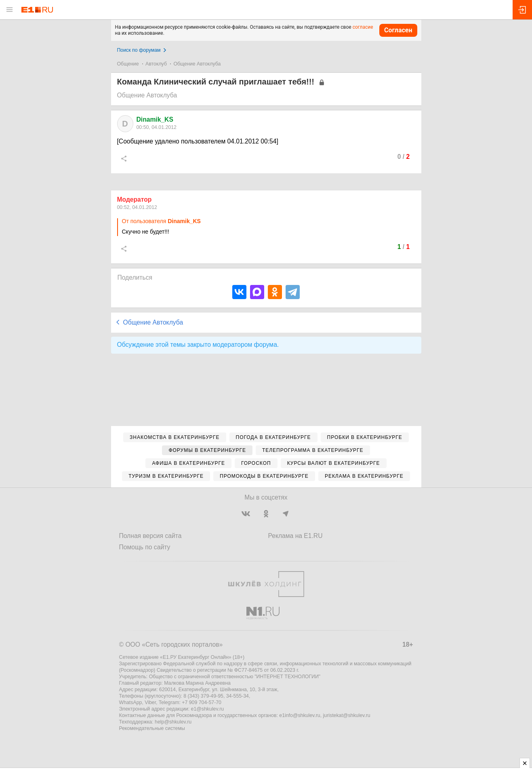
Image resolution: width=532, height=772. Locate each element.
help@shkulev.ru (173, 722)
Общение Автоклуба (197, 64)
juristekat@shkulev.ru (347, 715)
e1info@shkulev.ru (300, 715)
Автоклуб (156, 64)
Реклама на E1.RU (295, 536)
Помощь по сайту (145, 547)
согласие (363, 27)
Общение (128, 64)
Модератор (135, 199)
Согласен (398, 30)
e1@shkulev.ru (208, 709)
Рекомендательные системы (152, 728)
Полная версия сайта (150, 536)
